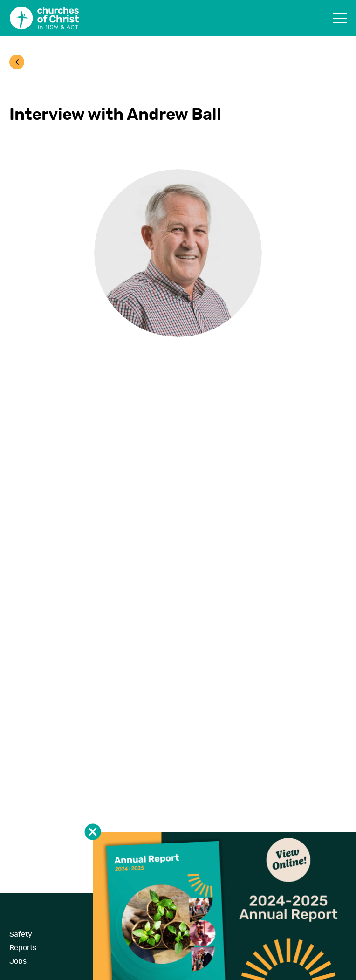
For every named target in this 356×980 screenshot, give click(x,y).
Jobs (18, 961)
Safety (21, 934)
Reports (23, 948)
